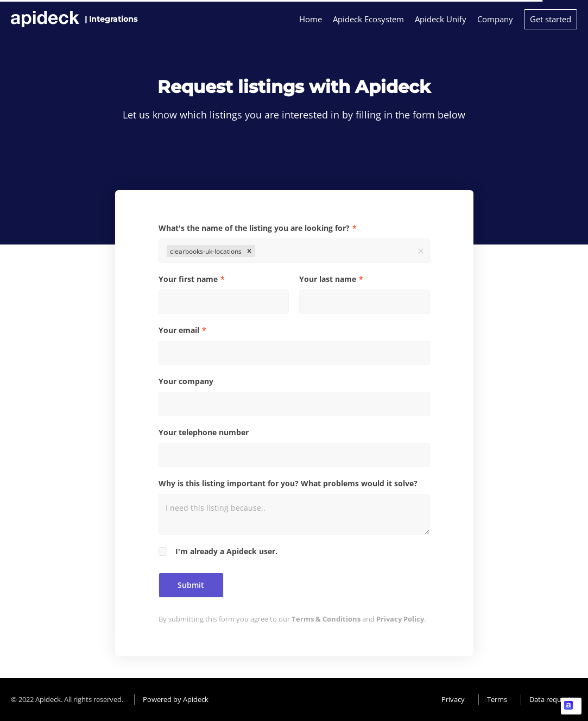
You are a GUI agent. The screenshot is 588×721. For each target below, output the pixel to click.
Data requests (552, 699)
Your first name (188, 279)
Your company (186, 381)
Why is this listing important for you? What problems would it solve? (288, 483)
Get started (551, 19)
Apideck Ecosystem (368, 19)
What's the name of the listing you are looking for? (254, 228)
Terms (497, 699)
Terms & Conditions (326, 619)
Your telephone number (204, 432)
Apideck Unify (441, 19)
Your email (179, 330)
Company (495, 19)
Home (311, 19)
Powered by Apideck (176, 699)
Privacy (453, 699)
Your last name (328, 279)
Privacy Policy (400, 619)
